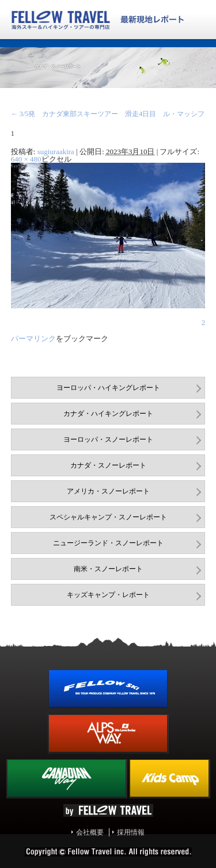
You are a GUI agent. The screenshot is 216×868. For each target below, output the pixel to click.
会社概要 (90, 832)
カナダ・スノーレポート (108, 465)
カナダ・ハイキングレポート (108, 414)
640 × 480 (26, 159)
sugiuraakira (56, 152)
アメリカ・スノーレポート (108, 491)
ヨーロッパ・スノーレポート (108, 439)
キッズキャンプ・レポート (108, 595)
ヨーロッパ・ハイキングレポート (108, 388)
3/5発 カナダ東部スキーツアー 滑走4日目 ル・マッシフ (108, 114)
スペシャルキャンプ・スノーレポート (108, 517)
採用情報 (131, 832)
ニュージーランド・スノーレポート (108, 543)
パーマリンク (33, 339)
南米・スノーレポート (108, 569)
